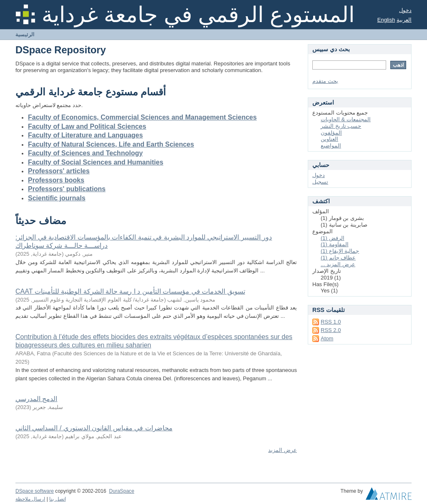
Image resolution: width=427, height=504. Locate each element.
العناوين (329, 139)
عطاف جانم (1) (338, 258)
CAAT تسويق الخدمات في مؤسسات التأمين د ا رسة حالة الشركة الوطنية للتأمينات (130, 291)
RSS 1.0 (331, 322)
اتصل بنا (57, 499)
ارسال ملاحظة (30, 499)
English (386, 20)
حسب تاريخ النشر (341, 126)
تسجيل (320, 182)
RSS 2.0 (331, 330)
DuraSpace (121, 491)
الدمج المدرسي (36, 399)
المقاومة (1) (335, 244)
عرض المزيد (283, 450)
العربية (404, 20)
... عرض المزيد (338, 264)
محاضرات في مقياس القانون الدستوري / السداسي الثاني (94, 428)
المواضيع (331, 146)
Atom (327, 338)
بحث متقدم (325, 81)
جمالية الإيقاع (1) (340, 251)
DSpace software (35, 491)
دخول (405, 10)
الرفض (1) (333, 238)
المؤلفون (331, 133)
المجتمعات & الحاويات (346, 119)
